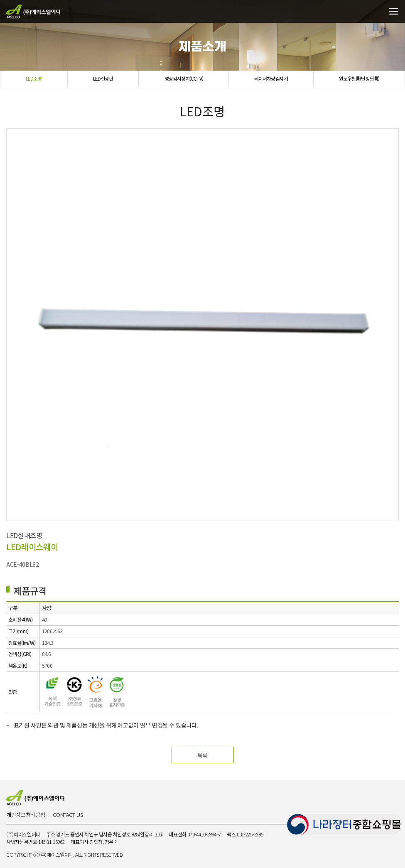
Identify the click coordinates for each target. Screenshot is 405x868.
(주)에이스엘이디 (33, 12)
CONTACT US (68, 815)
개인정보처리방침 (26, 815)
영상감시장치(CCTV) (184, 78)
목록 (202, 755)
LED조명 (34, 78)
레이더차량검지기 (271, 78)
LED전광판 (103, 78)
